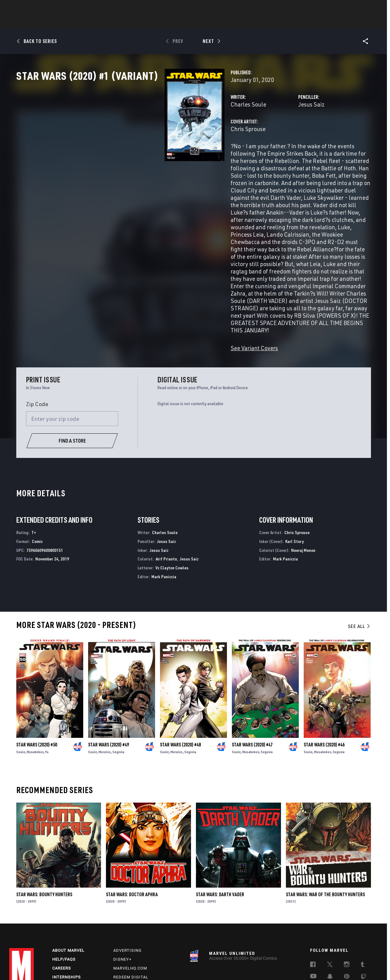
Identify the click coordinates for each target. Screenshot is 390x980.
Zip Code (37, 350)
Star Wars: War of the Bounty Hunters (325, 840)
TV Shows (212, 22)
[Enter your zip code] (72, 365)
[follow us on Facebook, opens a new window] (313, 913)
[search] (370, 8)
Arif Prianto (166, 505)
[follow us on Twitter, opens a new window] (330, 913)
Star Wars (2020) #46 (324, 691)
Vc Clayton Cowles (172, 514)
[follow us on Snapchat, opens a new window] (330, 925)
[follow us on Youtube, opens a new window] (313, 924)
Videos (262, 22)
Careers (62, 916)
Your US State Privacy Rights (99, 966)
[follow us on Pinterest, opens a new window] (347, 924)
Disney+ (122, 907)
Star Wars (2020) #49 (109, 691)
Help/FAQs (64, 907)
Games (238, 22)
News (102, 22)
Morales (105, 698)
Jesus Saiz (259, 131)
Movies (185, 22)
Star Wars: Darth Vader (220, 840)
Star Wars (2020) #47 (252, 691)
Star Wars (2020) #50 (37, 691)
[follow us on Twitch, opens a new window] (364, 925)
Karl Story (294, 487)
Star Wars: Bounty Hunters (44, 840)
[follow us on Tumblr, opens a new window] (363, 913)
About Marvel (68, 898)
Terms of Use (29, 966)
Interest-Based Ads (321, 966)
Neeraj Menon (303, 496)
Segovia (118, 698)
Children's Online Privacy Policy (236, 966)
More (285, 22)
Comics (125, 22)
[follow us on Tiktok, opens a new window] (313, 937)
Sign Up (52, 8)
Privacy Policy (58, 966)
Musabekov (35, 698)
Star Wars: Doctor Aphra (132, 840)
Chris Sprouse (144, 156)
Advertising (127, 898)
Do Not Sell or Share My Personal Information (167, 966)
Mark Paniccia (164, 523)
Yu (47, 698)
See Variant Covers (150, 294)
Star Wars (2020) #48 (180, 691)
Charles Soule (145, 131)
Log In (32, 8)
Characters (155, 22)
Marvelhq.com (130, 916)
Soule (21, 698)
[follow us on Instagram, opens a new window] (347, 913)
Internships (66, 925)
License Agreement (284, 966)
